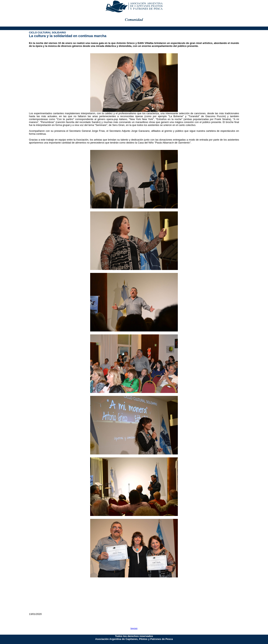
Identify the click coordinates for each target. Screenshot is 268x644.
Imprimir (134, 628)
